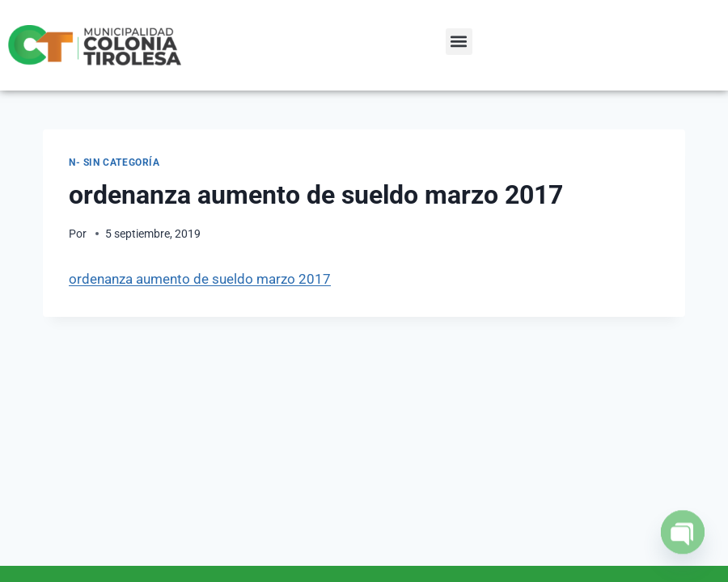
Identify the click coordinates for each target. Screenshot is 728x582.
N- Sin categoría (114, 162)
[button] (459, 42)
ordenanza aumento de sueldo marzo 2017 (200, 279)
